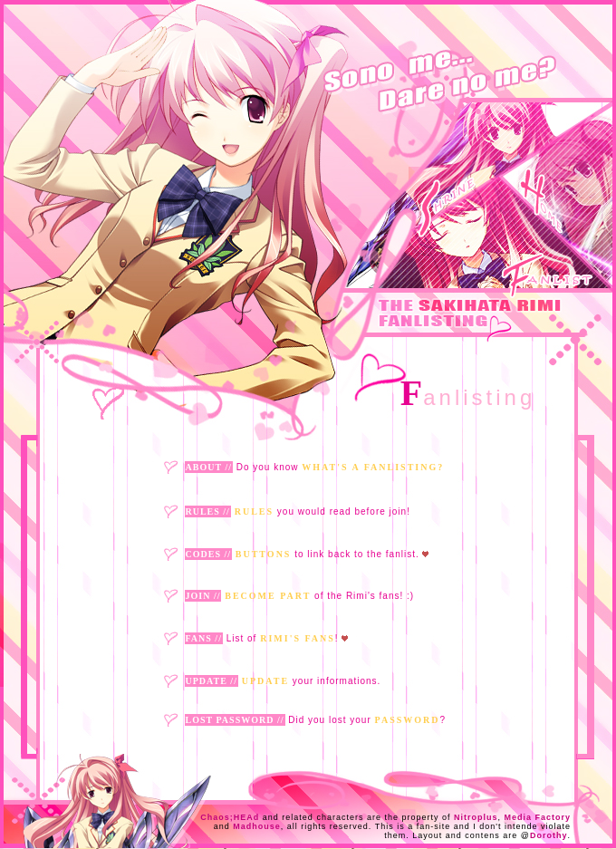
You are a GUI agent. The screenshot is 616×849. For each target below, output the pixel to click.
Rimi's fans (298, 638)
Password (408, 720)
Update (265, 681)
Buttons (264, 554)
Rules (254, 511)
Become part (268, 596)
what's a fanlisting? (373, 467)
